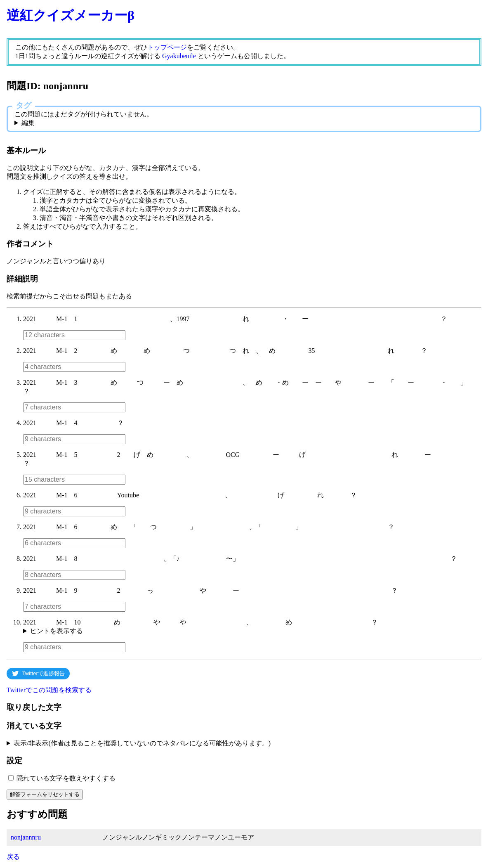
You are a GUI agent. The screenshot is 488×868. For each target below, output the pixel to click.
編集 (28, 123)
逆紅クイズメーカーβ (71, 15)
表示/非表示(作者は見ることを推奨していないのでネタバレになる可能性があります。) (142, 743)
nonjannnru (26, 837)
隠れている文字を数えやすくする (66, 778)
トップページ (167, 47)
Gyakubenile (179, 56)
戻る (13, 857)
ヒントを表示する (57, 631)
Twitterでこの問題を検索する (49, 690)
